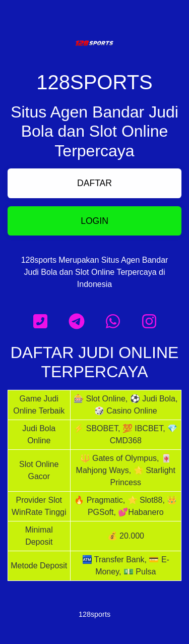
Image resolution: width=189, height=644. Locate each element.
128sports (94, 614)
